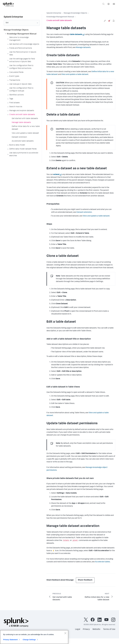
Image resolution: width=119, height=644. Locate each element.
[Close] (65, 633)
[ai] (109, 21)
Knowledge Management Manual (60, 17)
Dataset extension (84, 212)
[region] (34, 637)
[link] (105, 21)
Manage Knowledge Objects (75, 13)
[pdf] (114, 21)
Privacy (86, 629)
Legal (78, 629)
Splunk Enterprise (54, 13)
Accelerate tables (102, 562)
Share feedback (85, 580)
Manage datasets (83, 48)
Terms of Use (109, 629)
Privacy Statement (10, 640)
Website (96, 629)
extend (56, 175)
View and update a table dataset (75, 75)
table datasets (76, 35)
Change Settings (29, 640)
